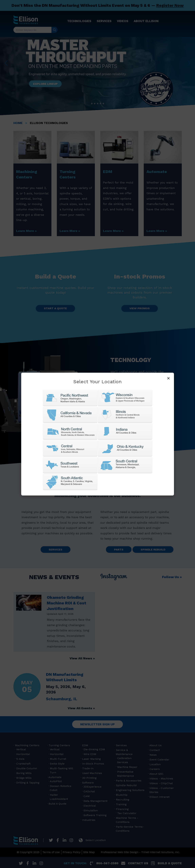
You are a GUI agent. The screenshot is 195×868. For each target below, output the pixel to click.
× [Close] (168, 378)
